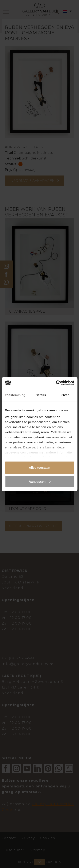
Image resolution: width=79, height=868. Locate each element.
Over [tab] (65, 395)
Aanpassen (40, 481)
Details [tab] (41, 395)
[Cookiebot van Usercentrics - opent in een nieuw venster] (56, 383)
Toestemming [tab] (15, 395)
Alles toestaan (40, 468)
